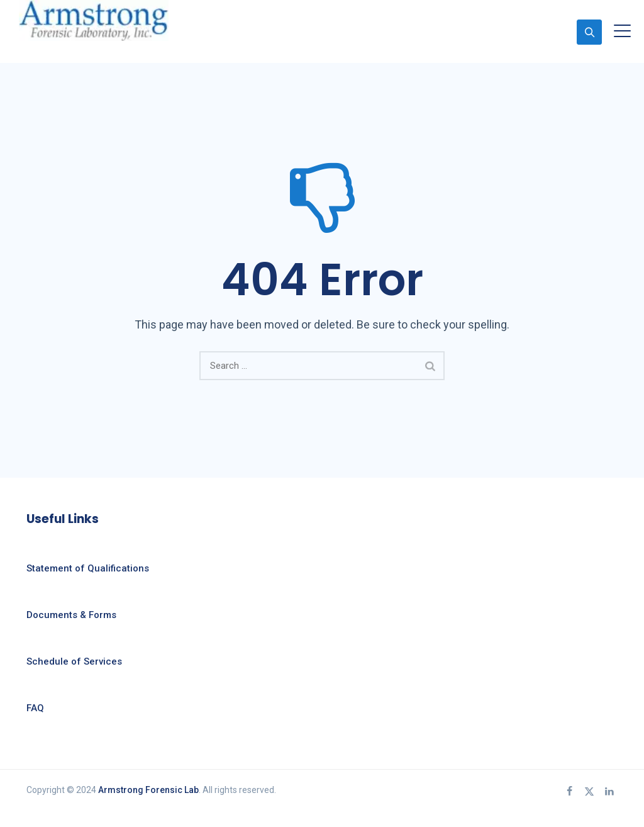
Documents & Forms (71, 615)
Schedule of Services (74, 661)
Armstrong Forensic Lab (148, 790)
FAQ (35, 708)
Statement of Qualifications (88, 568)
